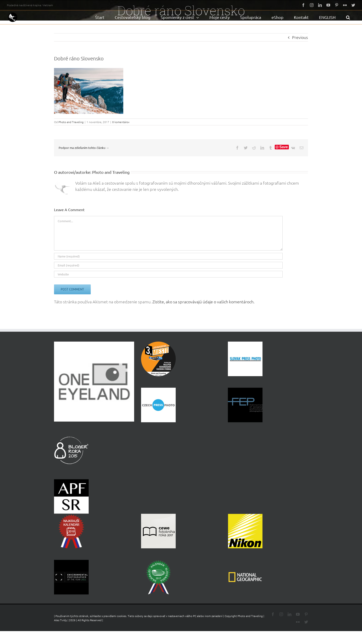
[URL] (168, 274)
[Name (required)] (168, 256)
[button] (348, 17)
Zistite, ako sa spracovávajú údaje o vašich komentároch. (203, 302)
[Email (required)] (168, 265)
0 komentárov (121, 122)
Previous (300, 37)
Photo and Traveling (71, 122)
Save (284, 147)
